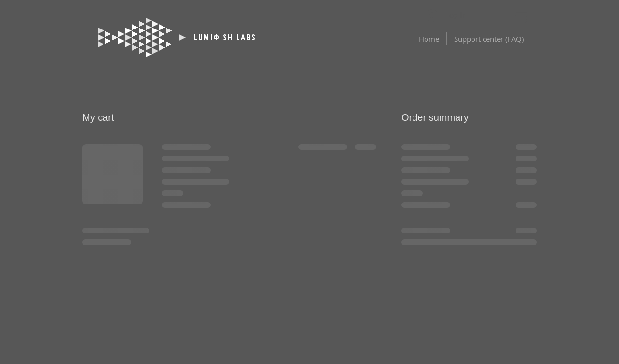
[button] (521, 15)
